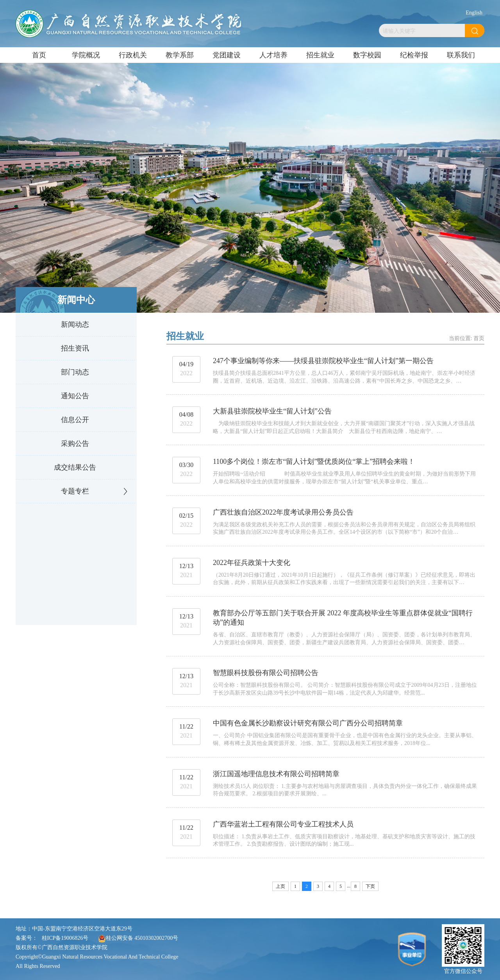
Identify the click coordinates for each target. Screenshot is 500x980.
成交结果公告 (75, 467)
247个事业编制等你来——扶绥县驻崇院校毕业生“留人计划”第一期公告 (323, 361)
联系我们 (461, 55)
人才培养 (273, 55)
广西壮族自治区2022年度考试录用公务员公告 (283, 512)
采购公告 (75, 444)
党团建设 (227, 55)
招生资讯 (75, 348)
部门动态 (75, 372)
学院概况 (86, 55)
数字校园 (367, 55)
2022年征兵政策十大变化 (252, 563)
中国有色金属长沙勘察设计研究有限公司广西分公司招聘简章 (308, 723)
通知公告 (75, 396)
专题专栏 (75, 491)
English (474, 13)
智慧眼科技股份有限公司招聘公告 (266, 673)
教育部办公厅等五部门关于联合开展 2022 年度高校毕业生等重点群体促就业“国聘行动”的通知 (343, 618)
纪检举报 (414, 55)
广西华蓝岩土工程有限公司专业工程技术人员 (283, 824)
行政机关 (133, 55)
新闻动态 (75, 324)
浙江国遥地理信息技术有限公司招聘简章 (276, 774)
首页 (39, 55)
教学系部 (180, 55)
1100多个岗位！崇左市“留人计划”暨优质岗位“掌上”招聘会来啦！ (314, 461)
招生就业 (320, 55)
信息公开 (75, 420)
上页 (280, 886)
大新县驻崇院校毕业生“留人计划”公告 (272, 411)
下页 (370, 886)
